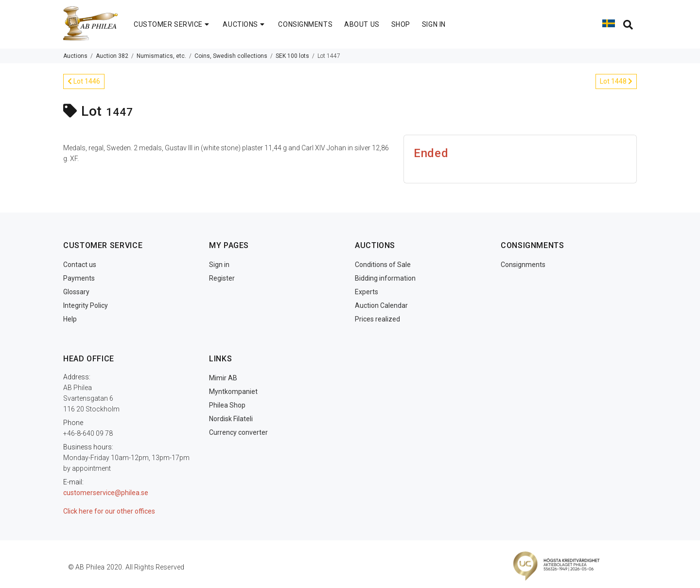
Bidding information (385, 278)
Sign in (219, 265)
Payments (79, 278)
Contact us (80, 265)
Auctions (75, 56)
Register (222, 278)
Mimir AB (223, 378)
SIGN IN (434, 24)
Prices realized (377, 319)
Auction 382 (112, 56)
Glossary (76, 292)
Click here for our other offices (109, 511)
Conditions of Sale (383, 265)
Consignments (523, 265)
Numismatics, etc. (161, 56)
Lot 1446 (84, 81)
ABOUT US (362, 24)
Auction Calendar (381, 305)
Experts (367, 292)
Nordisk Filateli (231, 419)
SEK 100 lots (292, 56)
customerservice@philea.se (106, 493)
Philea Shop (227, 405)
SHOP (401, 24)
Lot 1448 (616, 81)
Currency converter (238, 432)
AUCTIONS (245, 24)
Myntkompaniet (233, 392)
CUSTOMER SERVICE (172, 24)
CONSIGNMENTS (305, 24)
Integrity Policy (86, 305)
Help (70, 319)
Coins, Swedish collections (231, 56)
